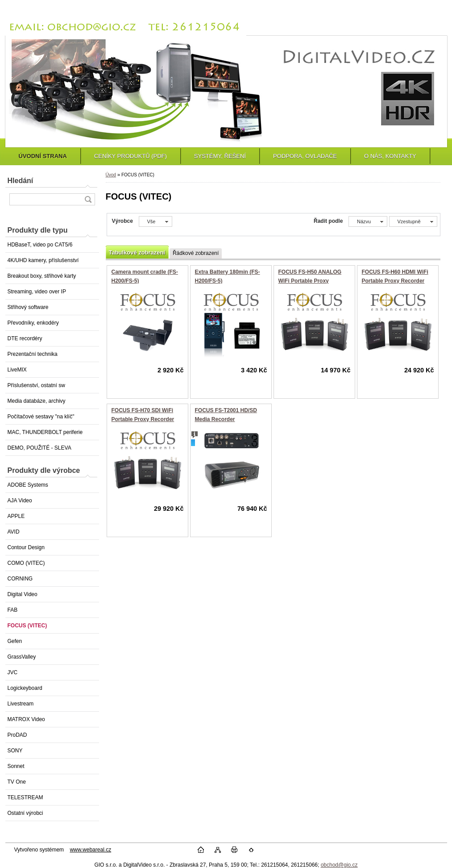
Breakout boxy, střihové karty (42, 276)
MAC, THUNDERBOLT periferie (45, 432)
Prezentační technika (33, 354)
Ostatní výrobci (25, 813)
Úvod (111, 175)
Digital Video (23, 594)
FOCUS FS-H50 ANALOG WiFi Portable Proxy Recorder (310, 281)
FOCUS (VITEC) (27, 626)
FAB (13, 610)
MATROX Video (26, 719)
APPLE (16, 516)
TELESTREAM (25, 797)
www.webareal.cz (90, 850)
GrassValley (22, 657)
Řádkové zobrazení (196, 253)
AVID (14, 532)
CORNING (20, 579)
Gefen (15, 641)
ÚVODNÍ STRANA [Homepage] (43, 156)
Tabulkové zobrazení (137, 252)
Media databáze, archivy (37, 401)
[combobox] (368, 221)
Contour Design (26, 547)
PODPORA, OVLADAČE (305, 156)
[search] (88, 199)
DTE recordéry (25, 338)
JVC (13, 672)
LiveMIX (17, 370)
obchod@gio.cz (339, 865)
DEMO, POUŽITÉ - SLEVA (39, 448)
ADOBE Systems (28, 485)
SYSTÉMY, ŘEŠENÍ (220, 156)
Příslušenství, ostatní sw (36, 385)
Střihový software (28, 307)
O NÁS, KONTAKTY (390, 156)
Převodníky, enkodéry (33, 323)
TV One (17, 782)
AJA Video (20, 501)
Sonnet (16, 766)
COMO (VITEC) (26, 563)
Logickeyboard (25, 688)
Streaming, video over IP (37, 292)
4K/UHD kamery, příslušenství (43, 260)
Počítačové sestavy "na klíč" (41, 417)
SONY (15, 751)
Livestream (21, 704)
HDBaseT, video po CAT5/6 (40, 245)
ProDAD (17, 735)
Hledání (21, 181)
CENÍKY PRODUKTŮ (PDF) (131, 156)
